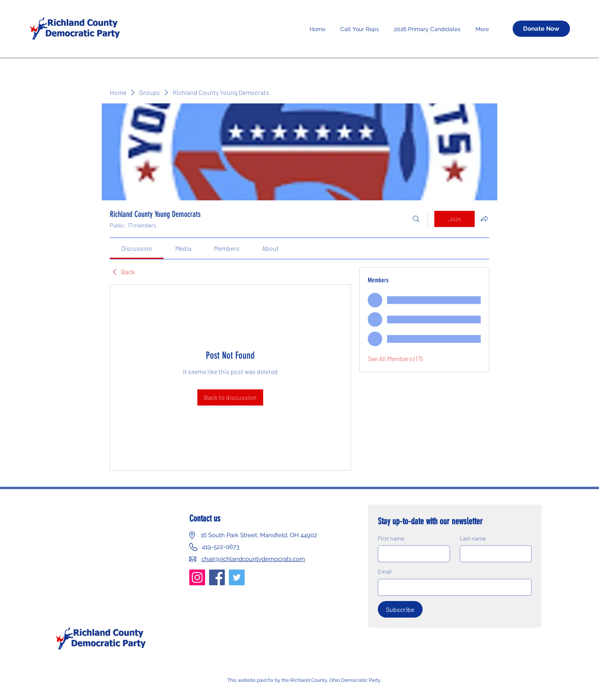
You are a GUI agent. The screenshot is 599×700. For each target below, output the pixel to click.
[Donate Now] (541, 29)
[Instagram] (197, 577)
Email (385, 571)
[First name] (412, 554)
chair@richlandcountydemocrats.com (253, 559)
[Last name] (493, 554)
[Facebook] (217, 577)
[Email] (452, 587)
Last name (473, 538)
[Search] (416, 219)
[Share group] (484, 219)
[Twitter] (237, 577)
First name (391, 538)
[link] (137, 248)
